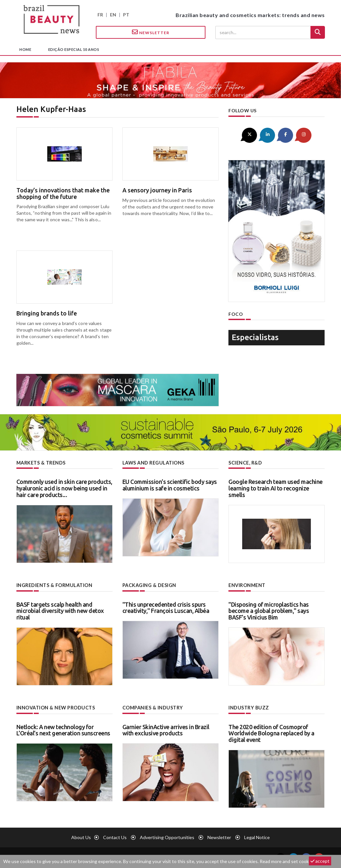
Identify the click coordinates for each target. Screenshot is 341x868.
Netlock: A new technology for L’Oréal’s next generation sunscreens (63, 729)
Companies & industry (152, 707)
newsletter (219, 837)
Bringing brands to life (47, 313)
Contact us (115, 837)
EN (113, 15)
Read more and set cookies (287, 861)
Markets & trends (41, 463)
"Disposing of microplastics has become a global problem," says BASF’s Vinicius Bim (269, 611)
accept (320, 861)
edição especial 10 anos (74, 49)
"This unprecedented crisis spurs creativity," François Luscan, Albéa (166, 607)
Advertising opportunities (167, 837)
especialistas (255, 337)
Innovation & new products (56, 707)
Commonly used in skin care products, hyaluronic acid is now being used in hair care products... (64, 488)
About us (81, 837)
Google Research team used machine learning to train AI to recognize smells (276, 488)
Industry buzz (248, 707)
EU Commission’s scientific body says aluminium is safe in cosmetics (170, 485)
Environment (247, 585)
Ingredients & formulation (54, 585)
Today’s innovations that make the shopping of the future (63, 193)
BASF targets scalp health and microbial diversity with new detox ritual (60, 611)
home (25, 49)
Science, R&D (245, 463)
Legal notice (257, 837)
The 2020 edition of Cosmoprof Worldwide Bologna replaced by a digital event (271, 733)
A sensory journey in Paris (157, 190)
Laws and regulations (153, 463)
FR (100, 15)
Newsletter (151, 32)
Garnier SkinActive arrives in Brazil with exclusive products (166, 729)
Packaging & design (149, 585)
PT (126, 15)
